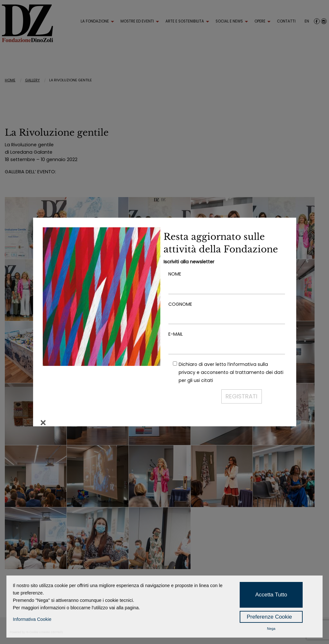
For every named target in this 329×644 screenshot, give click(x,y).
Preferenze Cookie (269, 617)
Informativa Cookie (32, 619)
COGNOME (227, 310)
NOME (227, 280)
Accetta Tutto (271, 595)
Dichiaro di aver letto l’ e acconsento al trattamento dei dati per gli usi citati (231, 372)
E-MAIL (227, 340)
